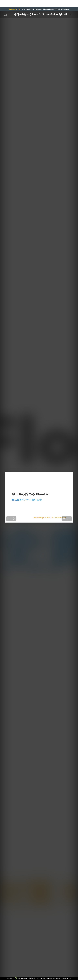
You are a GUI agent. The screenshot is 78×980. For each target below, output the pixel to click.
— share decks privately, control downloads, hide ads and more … (39, 9)
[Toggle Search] (71, 15)
